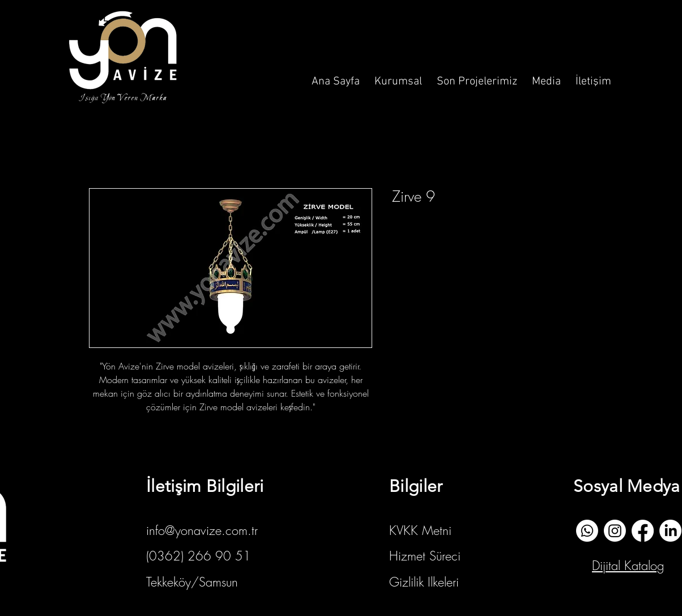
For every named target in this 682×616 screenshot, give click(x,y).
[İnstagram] (615, 531)
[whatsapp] (587, 531)
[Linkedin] (670, 531)
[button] (398, 77)
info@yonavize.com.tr (202, 530)
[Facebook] (643, 531)
